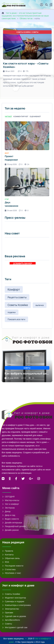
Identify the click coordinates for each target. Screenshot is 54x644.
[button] (51, 5)
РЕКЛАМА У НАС (12, 573)
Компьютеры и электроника (16, 605)
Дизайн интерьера (12, 523)
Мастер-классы (11, 500)
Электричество (11, 609)
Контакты (8, 555)
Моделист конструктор (14, 598)
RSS (6, 562)
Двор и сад (9, 515)
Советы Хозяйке (18, 305)
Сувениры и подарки (13, 601)
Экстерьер (8, 508)
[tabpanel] (27, 167)
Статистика (9, 569)
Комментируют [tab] (21, 116)
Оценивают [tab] (35, 116)
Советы (7, 624)
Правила (8, 551)
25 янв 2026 (12, 378)
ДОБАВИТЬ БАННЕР (23, 263)
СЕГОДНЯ (8, 497)
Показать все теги (16, 319)
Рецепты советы (17, 297)
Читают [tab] (8, 116)
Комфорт (14, 289)
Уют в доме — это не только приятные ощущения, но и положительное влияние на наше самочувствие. (25, 16)
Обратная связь (11, 558)
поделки (12, 312)
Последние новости (13, 566)
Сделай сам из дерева (14, 616)
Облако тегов (26, 18)
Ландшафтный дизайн (14, 526)
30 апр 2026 (11, 164)
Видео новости (11, 519)
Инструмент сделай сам (15, 627)
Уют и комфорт (11, 504)
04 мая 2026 (11, 210)
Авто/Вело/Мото (11, 620)
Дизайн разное (11, 530)
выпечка (40, 305)
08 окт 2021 (9, 71)
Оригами (8, 613)
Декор (6, 511)
